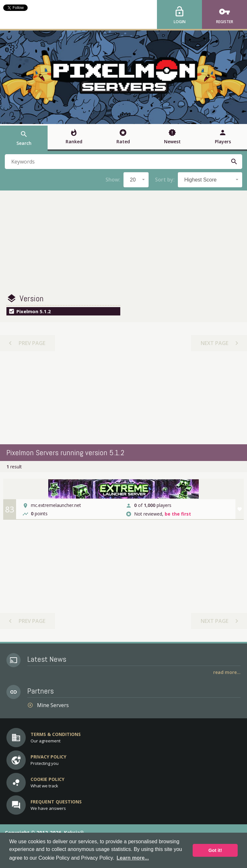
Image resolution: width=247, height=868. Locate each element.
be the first (178, 514)
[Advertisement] (123, 242)
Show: (113, 180)
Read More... (227, 672)
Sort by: (165, 180)
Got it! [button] (215, 850)
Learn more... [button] (133, 858)
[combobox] (136, 180)
